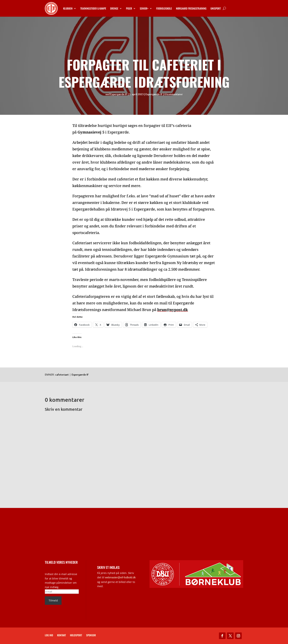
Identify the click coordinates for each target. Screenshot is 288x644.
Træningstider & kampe (93, 8)
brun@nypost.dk (173, 310)
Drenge (114, 8)
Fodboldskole (164, 8)
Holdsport (76, 635)
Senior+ (144, 8)
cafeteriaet (62, 375)
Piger (129, 8)
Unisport (216, 8)
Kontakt (62, 635)
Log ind (49, 635)
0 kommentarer (174, 94)
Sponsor (91, 635)
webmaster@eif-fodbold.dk (120, 577)
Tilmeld (53, 600)
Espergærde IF (119, 94)
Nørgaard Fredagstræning (191, 8)
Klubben (68, 8)
